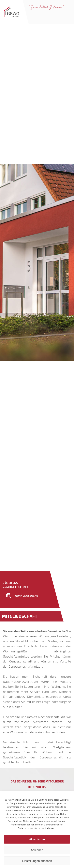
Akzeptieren (37, 845)
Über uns (11, 583)
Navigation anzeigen (67, 15)
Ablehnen (37, 856)
